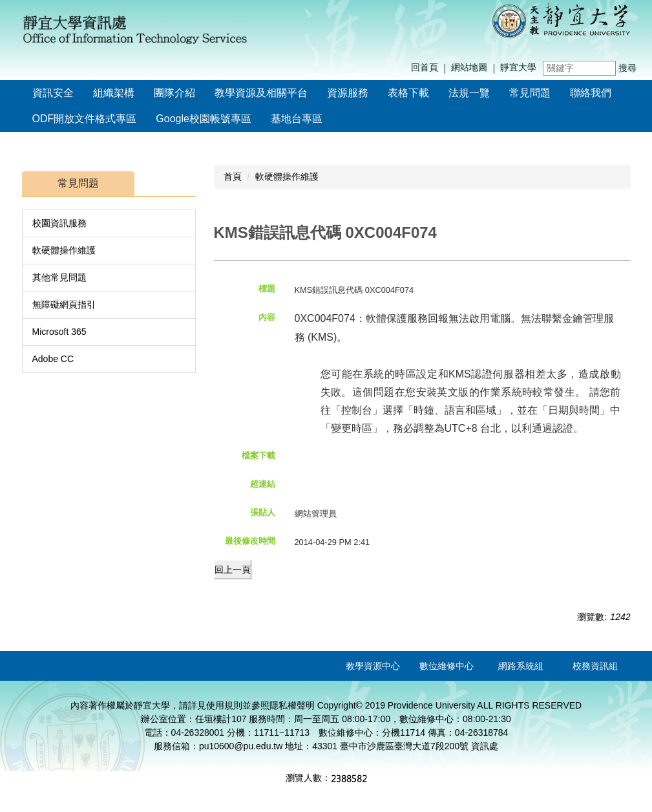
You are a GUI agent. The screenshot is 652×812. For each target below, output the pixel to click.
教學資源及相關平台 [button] (261, 93)
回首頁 (425, 67)
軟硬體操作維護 (64, 250)
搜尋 (627, 68)
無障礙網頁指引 (64, 304)
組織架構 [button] (114, 93)
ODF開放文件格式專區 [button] (85, 119)
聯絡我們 (591, 93)
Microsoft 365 (59, 332)
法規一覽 (469, 93)
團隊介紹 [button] (174, 93)
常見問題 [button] (530, 93)
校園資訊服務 (59, 223)
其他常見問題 (59, 277)
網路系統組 (521, 666)
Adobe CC (53, 359)
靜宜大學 (518, 67)
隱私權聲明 (292, 705)
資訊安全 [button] (53, 93)
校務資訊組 (595, 666)
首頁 (233, 176)
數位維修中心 (447, 666)
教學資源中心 (373, 666)
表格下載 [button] (408, 93)
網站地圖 (469, 67)
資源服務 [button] (348, 93)
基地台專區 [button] (297, 119)
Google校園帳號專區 (204, 119)
